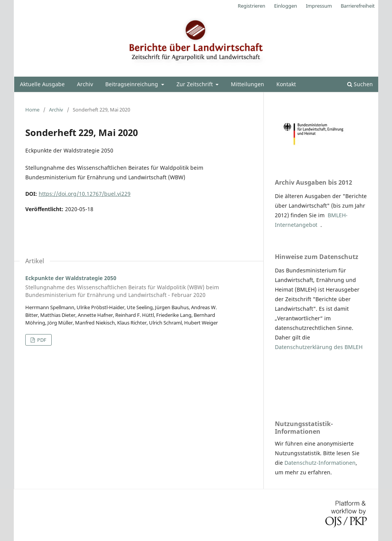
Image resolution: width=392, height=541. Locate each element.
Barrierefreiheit (358, 6)
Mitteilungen (247, 84)
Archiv (85, 84)
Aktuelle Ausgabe (42, 84)
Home (32, 110)
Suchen (360, 84)
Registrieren (252, 6)
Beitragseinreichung (132, 84)
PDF (41, 340)
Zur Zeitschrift (195, 84)
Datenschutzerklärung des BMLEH (319, 347)
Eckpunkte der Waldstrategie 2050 (139, 287)
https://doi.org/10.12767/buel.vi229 (85, 194)
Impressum (319, 6)
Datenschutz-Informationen (320, 463)
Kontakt (286, 84)
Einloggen (286, 6)
